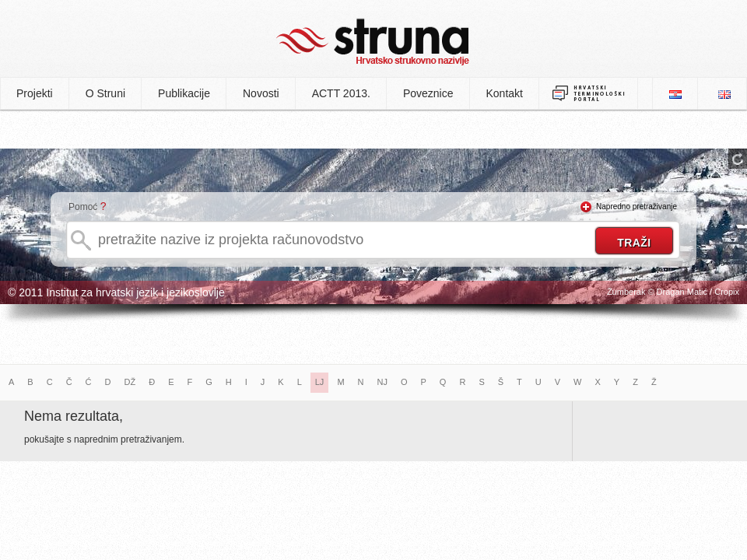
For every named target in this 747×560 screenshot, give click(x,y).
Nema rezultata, (74, 416)
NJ (382, 382)
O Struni (105, 93)
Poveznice (428, 93)
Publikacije (184, 93)
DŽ (130, 382)
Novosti (261, 93)
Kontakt (505, 93)
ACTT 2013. (341, 93)
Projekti (35, 93)
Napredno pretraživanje (637, 206)
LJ (320, 382)
